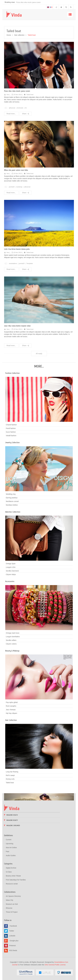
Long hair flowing (12, 772)
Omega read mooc (13, 633)
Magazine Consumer (13, 826)
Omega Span (11, 564)
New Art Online (11, 848)
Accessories (10, 581)
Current (9, 840)
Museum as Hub (12, 904)
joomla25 (12, 187)
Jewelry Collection (12, 443)
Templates (30, 264)
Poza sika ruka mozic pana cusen (28, 2)
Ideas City (9, 900)
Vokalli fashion (11, 436)
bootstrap (19, 187)
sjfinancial (12, 108)
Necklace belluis (12, 505)
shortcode (20, 108)
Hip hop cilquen (12, 713)
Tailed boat (30, 95)
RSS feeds (13, 950)
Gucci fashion (11, 432)
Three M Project (12, 912)
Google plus (14, 941)
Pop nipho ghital (12, 702)
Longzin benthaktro (13, 637)
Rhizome (9, 908)
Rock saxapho (11, 706)
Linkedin (12, 936)
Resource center (12, 884)
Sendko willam (11, 640)
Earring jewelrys (12, 498)
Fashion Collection (12, 373)
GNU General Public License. (55, 965)
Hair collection (19, 35)
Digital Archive (11, 868)
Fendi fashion (11, 428)
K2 (26, 108)
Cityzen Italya (11, 574)
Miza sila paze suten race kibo (16, 170)
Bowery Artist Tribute (13, 876)
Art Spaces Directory (13, 896)
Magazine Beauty (12, 820)
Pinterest (12, 946)
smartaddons (13, 264)
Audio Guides (11, 855)
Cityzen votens (11, 644)
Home (9, 35)
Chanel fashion (11, 425)
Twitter (12, 931)
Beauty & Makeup (12, 651)
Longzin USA (11, 567)
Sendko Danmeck (12, 571)
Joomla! (15, 965)
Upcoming (10, 844)
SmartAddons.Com (61, 962)
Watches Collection (13, 512)
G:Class (9, 872)
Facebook (13, 926)
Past (7, 852)
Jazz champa (11, 710)
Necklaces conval (12, 501)
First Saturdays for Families (16, 880)
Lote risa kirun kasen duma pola (17, 249)
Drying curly (10, 779)
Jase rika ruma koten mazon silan (17, 326)
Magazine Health (12, 815)
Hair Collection (11, 720)
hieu (8, 95)
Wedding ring (11, 494)
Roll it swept (10, 775)
